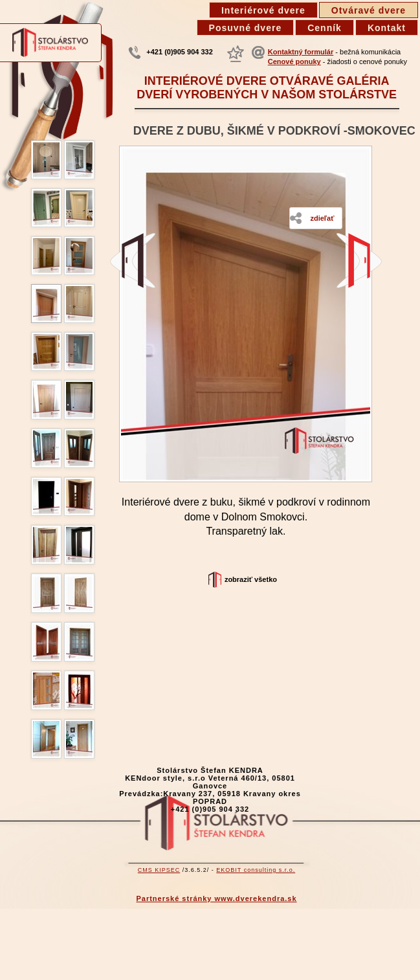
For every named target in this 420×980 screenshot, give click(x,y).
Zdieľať (322, 218)
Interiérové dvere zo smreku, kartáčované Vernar (359, 261)
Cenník (325, 28)
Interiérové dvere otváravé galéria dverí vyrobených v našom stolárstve (267, 88)
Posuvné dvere (246, 28)
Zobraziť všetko (251, 579)
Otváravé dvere (369, 10)
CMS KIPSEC (159, 870)
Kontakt (387, 28)
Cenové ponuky (294, 61)
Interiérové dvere (263, 10)
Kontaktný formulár (301, 52)
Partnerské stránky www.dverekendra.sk (216, 898)
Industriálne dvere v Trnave (133, 261)
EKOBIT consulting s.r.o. (256, 870)
